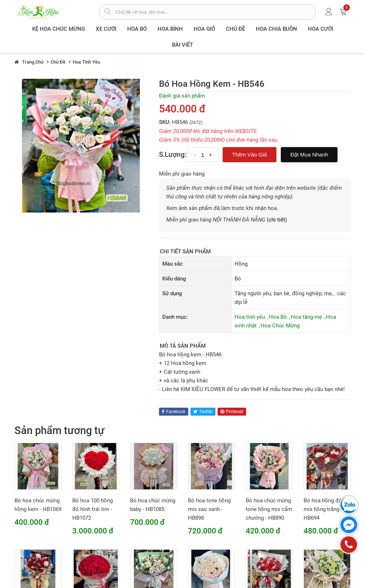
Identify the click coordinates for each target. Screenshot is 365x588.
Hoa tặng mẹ (306, 317)
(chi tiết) (277, 220)
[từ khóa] (216, 12)
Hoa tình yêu (250, 317)
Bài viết (182, 45)
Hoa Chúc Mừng (280, 326)
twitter (203, 412)
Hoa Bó (137, 29)
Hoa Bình (170, 29)
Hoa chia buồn (276, 29)
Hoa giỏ (204, 29)
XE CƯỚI (106, 29)
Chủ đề (235, 29)
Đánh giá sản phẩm (182, 96)
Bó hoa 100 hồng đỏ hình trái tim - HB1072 (93, 509)
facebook (174, 412)
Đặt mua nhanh (309, 154)
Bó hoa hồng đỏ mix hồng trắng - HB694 (323, 509)
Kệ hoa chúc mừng (59, 29)
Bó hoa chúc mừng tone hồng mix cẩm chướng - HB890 (269, 509)
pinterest (232, 412)
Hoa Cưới (321, 29)
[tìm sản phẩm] (108, 12)
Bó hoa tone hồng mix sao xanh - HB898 (209, 509)
